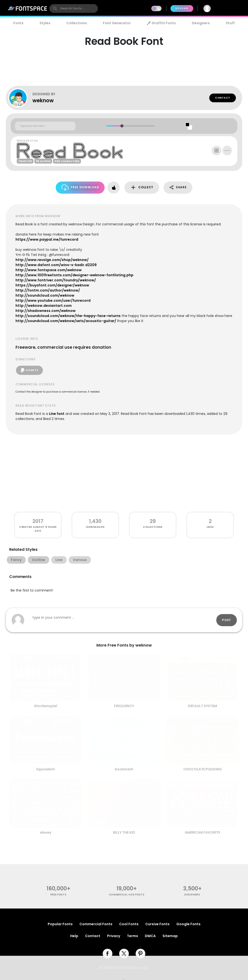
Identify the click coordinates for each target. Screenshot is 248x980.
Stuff (230, 23)
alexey (46, 832)
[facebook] (108, 954)
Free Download (80, 187)
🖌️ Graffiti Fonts (161, 23)
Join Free (229, 8)
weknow (43, 100)
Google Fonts (188, 924)
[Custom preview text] (45, 126)
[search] (74, 8)
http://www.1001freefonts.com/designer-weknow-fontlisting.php (74, 275)
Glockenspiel (46, 706)
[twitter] (124, 954)
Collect (142, 187)
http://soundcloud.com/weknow (45, 295)
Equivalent (46, 769)
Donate (29, 370)
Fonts (18, 23)
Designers (201, 23)
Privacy (114, 936)
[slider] (122, 126)
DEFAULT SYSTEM (202, 706)
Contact (223, 98)
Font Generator (117, 23)
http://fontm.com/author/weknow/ (48, 290)
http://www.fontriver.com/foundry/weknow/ (56, 280)
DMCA (150, 936)
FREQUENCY (124, 706)
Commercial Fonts (96, 924)
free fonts (58, 895)
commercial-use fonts (127, 895)
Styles (45, 23)
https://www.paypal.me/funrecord (47, 239)
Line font (57, 414)
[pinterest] (140, 954)
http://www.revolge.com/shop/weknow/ (52, 260)
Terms (132, 936)
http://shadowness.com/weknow (46, 311)
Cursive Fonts (157, 924)
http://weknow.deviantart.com (44, 306)
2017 (38, 521)
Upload (182, 8)
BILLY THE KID (124, 832)
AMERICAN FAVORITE (202, 832)
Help (74, 936)
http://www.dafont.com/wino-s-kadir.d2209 (56, 265)
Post (227, 620)
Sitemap (170, 936)
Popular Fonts (60, 924)
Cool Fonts (129, 924)
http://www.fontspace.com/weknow (49, 270)
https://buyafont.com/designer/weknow (52, 285)
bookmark (124, 769)
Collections (77, 23)
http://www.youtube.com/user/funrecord (53, 300)
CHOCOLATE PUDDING (203, 769)
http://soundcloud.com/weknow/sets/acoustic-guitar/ (66, 321)
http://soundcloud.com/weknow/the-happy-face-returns (68, 316)
